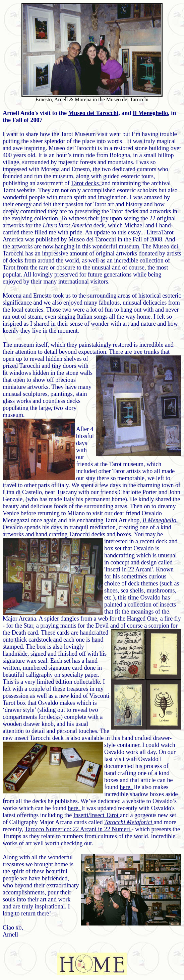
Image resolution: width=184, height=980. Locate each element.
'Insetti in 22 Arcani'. (130, 569)
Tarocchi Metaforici (129, 822)
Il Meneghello (150, 113)
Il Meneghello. (160, 520)
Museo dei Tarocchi (94, 113)
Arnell (10, 935)
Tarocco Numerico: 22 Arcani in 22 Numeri (78, 829)
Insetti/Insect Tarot (97, 815)
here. (127, 787)
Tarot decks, (86, 183)
